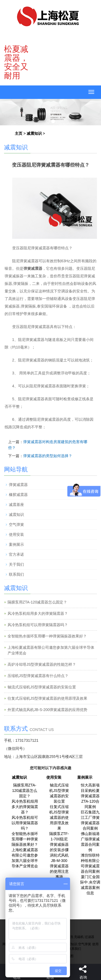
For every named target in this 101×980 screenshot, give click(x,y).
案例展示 (16, 544)
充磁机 (79, 937)
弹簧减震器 (18, 485)
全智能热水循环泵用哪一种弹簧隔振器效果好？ (47, 636)
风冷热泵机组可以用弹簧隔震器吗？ (38, 625)
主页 (19, 133)
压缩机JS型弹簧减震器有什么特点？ (38, 676)
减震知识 (34, 133)
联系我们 (16, 574)
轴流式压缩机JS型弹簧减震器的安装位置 (42, 687)
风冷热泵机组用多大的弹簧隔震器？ (38, 613)
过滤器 (89, 937)
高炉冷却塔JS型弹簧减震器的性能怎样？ (42, 664)
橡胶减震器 (18, 495)
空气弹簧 (16, 524)
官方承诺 (16, 554)
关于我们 (16, 564)
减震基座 (16, 505)
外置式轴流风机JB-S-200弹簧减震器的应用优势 (47, 710)
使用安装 (16, 534)
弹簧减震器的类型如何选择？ (48, 456)
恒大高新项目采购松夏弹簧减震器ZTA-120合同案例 (90, 796)
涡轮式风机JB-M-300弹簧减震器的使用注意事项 (59, 866)
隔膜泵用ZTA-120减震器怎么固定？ (37, 602)
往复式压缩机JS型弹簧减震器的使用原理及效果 (47, 698)
